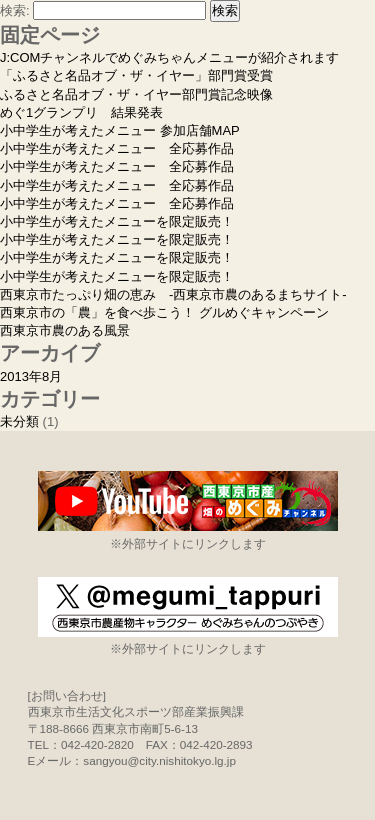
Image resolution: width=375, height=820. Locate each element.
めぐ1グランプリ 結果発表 (81, 112)
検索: (15, 10)
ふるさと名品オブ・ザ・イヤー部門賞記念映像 (136, 94)
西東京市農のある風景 (65, 330)
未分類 (19, 421)
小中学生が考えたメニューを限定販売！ (117, 221)
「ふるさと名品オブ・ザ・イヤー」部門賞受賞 (136, 75)
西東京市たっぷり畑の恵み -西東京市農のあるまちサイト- (173, 294)
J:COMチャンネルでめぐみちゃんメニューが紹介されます (169, 57)
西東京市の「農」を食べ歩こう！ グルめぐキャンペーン (164, 312)
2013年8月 (31, 376)
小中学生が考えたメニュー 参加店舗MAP (120, 130)
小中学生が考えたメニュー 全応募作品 (117, 148)
